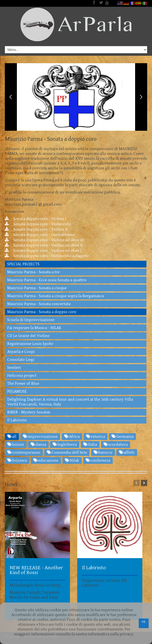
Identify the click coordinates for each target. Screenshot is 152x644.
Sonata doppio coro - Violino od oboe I (43, 251)
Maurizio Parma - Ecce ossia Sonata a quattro (47, 280)
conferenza (98, 460)
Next (141, 97)
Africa (72, 437)
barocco (103, 452)
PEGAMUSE (17, 391)
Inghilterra (65, 445)
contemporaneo (24, 452)
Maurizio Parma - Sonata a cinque (37, 288)
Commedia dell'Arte (67, 452)
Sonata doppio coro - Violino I (36, 219)
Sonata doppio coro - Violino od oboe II (44, 245)
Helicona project (22, 376)
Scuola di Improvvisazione (31, 320)
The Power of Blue (23, 384)
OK (144, 622)
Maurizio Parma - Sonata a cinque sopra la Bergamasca (55, 296)
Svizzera (17, 460)
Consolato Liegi (21, 360)
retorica (96, 437)
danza (38, 445)
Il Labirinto (17, 420)
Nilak (72, 460)
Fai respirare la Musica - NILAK (34, 328)
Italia (90, 445)
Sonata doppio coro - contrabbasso (40, 235)
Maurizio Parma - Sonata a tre (33, 272)
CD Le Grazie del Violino (28, 336)
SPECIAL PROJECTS (23, 264)
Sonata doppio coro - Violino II (36, 229)
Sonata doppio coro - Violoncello (38, 224)
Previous (11, 97)
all (12, 437)
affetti (127, 452)
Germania (122, 437)
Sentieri (14, 368)
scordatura (116, 445)
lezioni (16, 445)
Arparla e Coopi (21, 352)
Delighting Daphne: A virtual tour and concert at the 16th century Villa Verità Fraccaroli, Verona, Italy (70, 402)
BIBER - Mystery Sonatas (29, 412)
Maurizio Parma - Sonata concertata (39, 304)
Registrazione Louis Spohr (30, 344)
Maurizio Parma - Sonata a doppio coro (42, 312)
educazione (46, 460)
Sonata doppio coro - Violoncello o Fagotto (47, 256)
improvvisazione (40, 437)
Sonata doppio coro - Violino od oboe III (44, 240)
